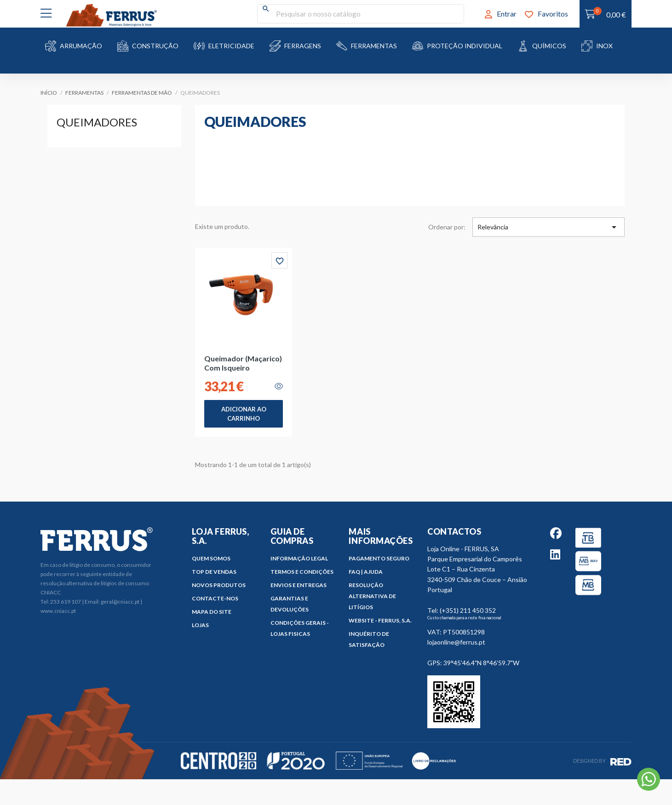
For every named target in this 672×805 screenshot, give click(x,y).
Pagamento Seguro (379, 558)
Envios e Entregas (299, 585)
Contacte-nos (215, 598)
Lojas (200, 625)
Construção (155, 46)
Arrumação (81, 46)
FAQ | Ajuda (366, 572)
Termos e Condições (302, 572)
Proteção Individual (465, 46)
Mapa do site (212, 612)
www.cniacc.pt (58, 611)
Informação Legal (299, 558)
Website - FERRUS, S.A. (380, 620)
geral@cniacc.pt (120, 602)
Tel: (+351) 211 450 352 (462, 610)
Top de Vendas (214, 572)
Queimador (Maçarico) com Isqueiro (243, 363)
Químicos (549, 46)
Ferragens (303, 46)
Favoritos (546, 14)
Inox (604, 46)
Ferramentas (374, 46)
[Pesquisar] (361, 14)
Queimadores (97, 122)
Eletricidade (231, 46)
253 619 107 (66, 602)
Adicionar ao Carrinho (244, 414)
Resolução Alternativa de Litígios (372, 596)
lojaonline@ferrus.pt (456, 642)
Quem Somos (211, 558)
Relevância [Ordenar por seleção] (549, 227)
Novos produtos (219, 585)
